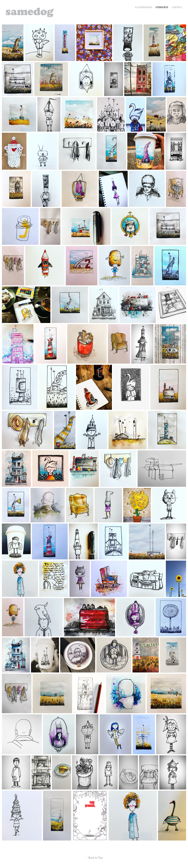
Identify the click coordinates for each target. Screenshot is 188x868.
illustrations (143, 7)
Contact (177, 7)
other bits (162, 7)
